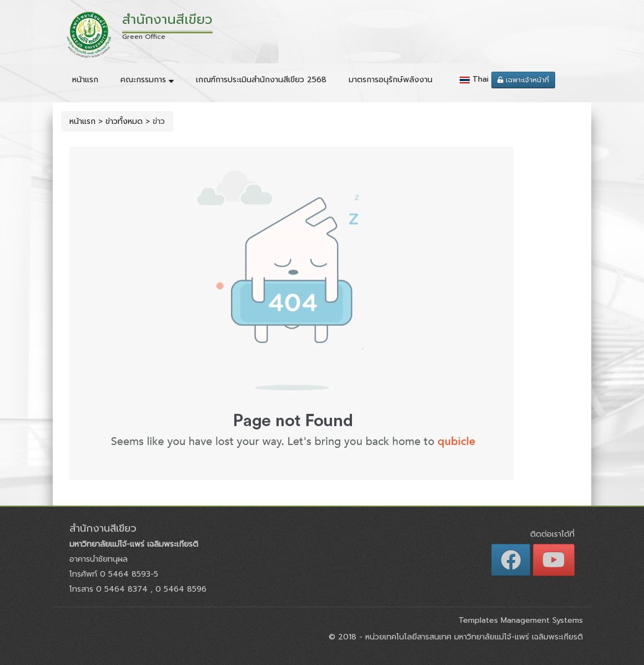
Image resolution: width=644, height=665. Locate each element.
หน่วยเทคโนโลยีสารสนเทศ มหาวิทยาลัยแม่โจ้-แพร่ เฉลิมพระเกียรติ (473, 637)
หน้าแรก (85, 80)
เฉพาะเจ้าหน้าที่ (523, 80)
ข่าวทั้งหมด (124, 121)
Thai (481, 79)
